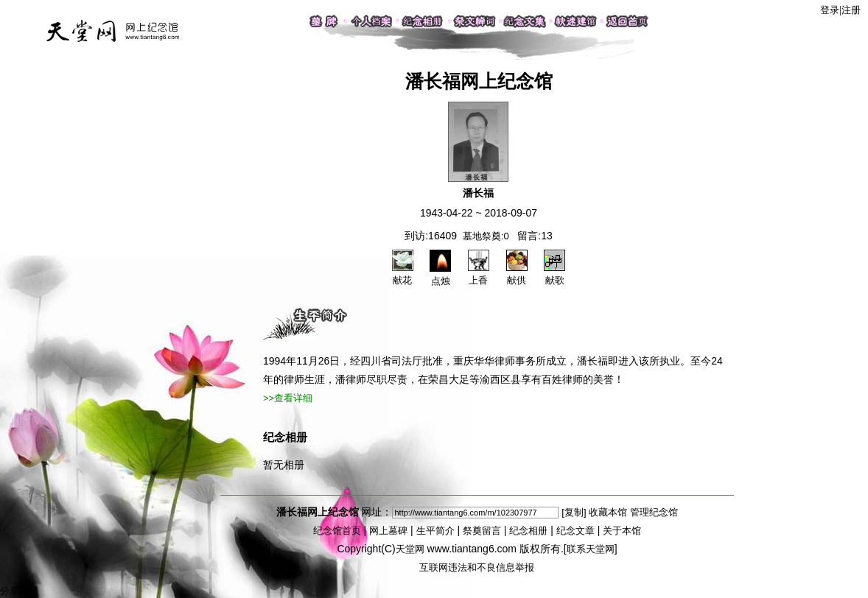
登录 (830, 10)
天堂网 (410, 549)
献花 (403, 274)
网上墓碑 (388, 531)
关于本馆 (622, 531)
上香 (479, 274)
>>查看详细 (288, 398)
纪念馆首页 (337, 531)
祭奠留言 (482, 531)
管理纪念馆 (654, 512)
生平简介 (435, 531)
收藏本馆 (608, 512)
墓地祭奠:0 (486, 236)
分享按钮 (19, 591)
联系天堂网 (591, 549)
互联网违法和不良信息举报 (477, 567)
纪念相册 (528, 531)
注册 (851, 10)
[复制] (574, 512)
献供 (517, 274)
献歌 (554, 274)
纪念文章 (575, 531)
